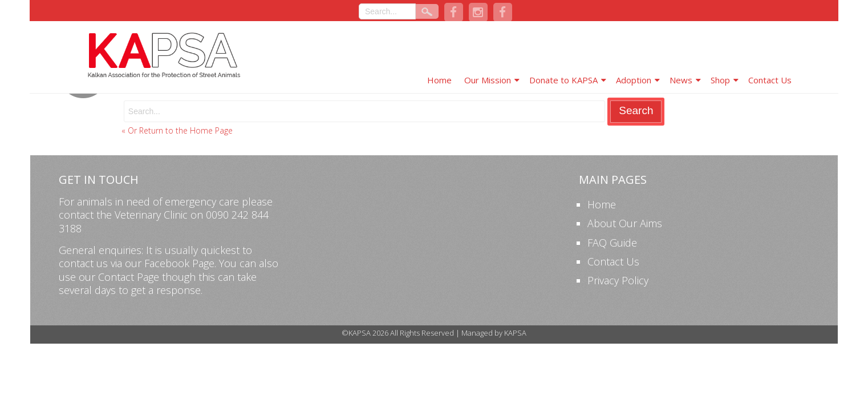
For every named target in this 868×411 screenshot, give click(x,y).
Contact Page (129, 277)
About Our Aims (625, 223)
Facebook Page (179, 263)
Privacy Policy (618, 280)
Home (439, 80)
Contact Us (770, 80)
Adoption (634, 80)
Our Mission (488, 80)
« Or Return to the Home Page (177, 130)
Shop (720, 80)
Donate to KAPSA (563, 80)
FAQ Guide (612, 243)
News (681, 80)
